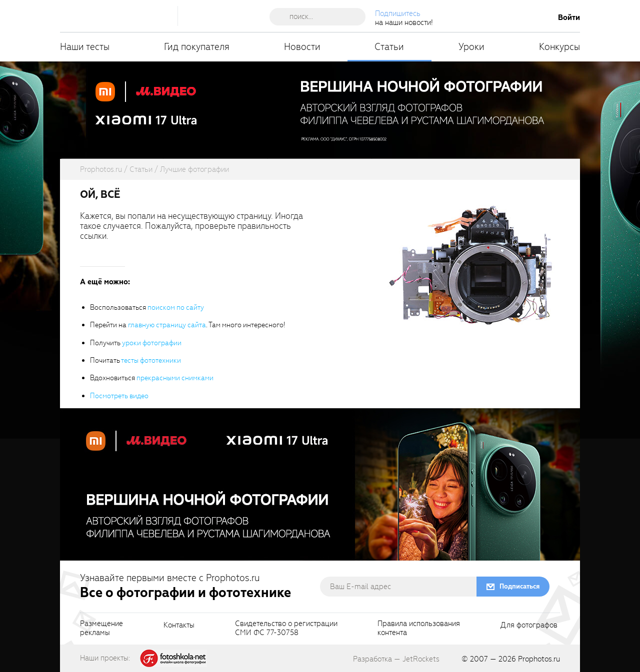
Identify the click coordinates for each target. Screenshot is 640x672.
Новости (302, 47)
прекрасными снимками (175, 378)
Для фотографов (529, 626)
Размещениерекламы (101, 629)
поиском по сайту (176, 308)
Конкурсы (559, 47)
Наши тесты (85, 47)
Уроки (471, 47)
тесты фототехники (151, 360)
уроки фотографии (152, 343)
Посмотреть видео (119, 396)
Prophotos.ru (539, 659)
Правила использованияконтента (419, 629)
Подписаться (519, 586)
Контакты (179, 626)
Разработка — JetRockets (396, 659)
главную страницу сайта (167, 325)
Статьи (389, 47)
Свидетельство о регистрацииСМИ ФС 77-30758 (286, 629)
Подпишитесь (398, 13)
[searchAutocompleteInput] (321, 16)
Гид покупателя (197, 47)
